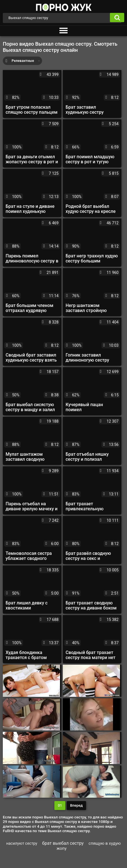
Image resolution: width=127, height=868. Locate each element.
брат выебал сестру (63, 843)
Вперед (76, 805)
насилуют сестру (22, 843)
